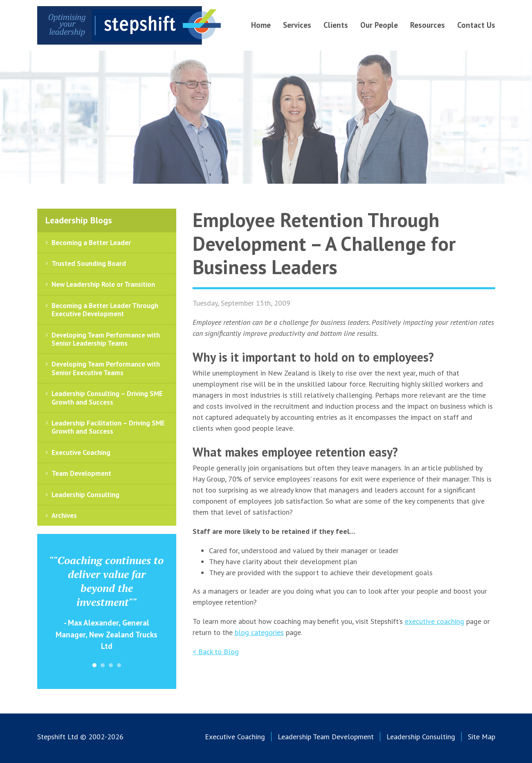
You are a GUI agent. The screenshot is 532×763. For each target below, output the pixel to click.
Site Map (481, 737)
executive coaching (434, 621)
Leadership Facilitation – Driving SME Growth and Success (108, 427)
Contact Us (476, 25)
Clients (336, 25)
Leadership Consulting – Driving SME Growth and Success (107, 398)
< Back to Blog (216, 652)
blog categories (259, 632)
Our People (379, 25)
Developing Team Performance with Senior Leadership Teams (106, 339)
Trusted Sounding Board (89, 263)
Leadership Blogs (79, 220)
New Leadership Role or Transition (103, 284)
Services (297, 25)
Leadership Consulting (85, 495)
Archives (64, 515)
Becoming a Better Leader (91, 243)
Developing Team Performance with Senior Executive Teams (106, 368)
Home (261, 25)
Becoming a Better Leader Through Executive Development (105, 310)
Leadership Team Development (326, 737)
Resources (428, 25)
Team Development (81, 473)
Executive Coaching (81, 452)
